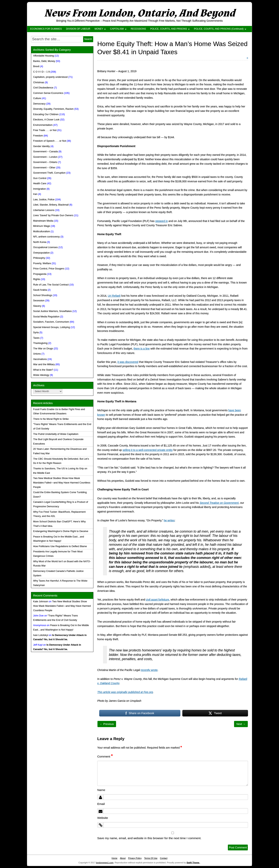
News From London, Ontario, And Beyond (139, 13)
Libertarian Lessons (44, 210)
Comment (105, 756)
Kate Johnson (41, 602)
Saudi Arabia (40, 290)
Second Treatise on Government (219, 503)
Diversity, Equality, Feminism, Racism (53, 109)
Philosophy (39, 258)
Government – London (45, 157)
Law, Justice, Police (44, 200)
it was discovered (128, 362)
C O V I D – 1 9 (41, 72)
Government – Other (44, 168)
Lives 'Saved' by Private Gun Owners (53, 215)
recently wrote (149, 670)
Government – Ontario (45, 162)
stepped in (161, 221)
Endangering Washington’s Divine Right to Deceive (61, 531)
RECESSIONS (138, 29)
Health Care (40, 183)
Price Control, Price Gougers (49, 269)
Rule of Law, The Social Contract (51, 285)
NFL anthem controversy (46, 237)
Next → (241, 724)
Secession (39, 301)
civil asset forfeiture (158, 600)
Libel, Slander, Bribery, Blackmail (51, 205)
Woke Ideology (41, 375)
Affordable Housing (43, 56)
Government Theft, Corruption (49, 173)
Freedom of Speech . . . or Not (50, 141)
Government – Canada (45, 152)
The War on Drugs (43, 349)
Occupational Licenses (45, 247)
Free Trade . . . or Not (45, 130)
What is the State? (43, 370)
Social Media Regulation (46, 317)
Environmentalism (43, 125)
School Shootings (43, 295)
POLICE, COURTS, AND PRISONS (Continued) (219, 29)
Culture (37, 98)
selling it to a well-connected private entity (148, 450)
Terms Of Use (151, 858)
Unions (37, 354)
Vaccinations (40, 359)
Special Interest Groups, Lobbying (52, 327)
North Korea (40, 242)
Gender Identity (41, 146)
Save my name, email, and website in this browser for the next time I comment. (149, 838)
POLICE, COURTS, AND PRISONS (169, 29)
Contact (164, 858)
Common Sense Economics (48, 93)
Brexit (36, 66)
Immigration (40, 189)
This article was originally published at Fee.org (125, 692)
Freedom (38, 136)
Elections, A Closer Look (46, 120)
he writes (169, 520)
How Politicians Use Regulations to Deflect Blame (60, 546)
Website (103, 818)
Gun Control (40, 178)
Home (115, 858)
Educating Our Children (46, 114)
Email (101, 804)
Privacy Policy (135, 858)
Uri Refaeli (114, 296)
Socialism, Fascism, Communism (51, 322)
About (123, 858)
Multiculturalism (42, 231)
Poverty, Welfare (42, 263)
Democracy (39, 104)
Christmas (39, 82)
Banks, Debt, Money (44, 61)
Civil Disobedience (43, 88)
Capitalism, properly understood (50, 77)
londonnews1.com (105, 863)
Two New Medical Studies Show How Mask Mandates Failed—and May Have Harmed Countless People (62, 483)
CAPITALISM (117, 29)
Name (101, 790)
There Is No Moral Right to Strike (51, 419)
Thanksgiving (40, 343)
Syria (36, 332)
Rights (37, 279)
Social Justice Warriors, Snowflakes (52, 311)
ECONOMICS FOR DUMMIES (46, 29)
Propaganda (40, 274)
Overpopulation (41, 253)
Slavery (37, 306)
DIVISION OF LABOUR (78, 29)
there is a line (142, 349)
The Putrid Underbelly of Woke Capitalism (56, 434)
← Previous (107, 724)
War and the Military (44, 364)
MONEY (99, 29)
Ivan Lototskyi (41, 635)
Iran (35, 194)
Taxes (36, 338)
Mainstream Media (43, 221)
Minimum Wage (42, 226)
